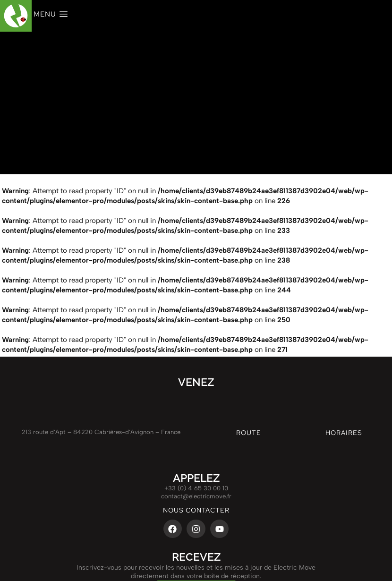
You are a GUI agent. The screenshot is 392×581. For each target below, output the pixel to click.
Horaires (344, 433)
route (249, 433)
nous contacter (196, 510)
